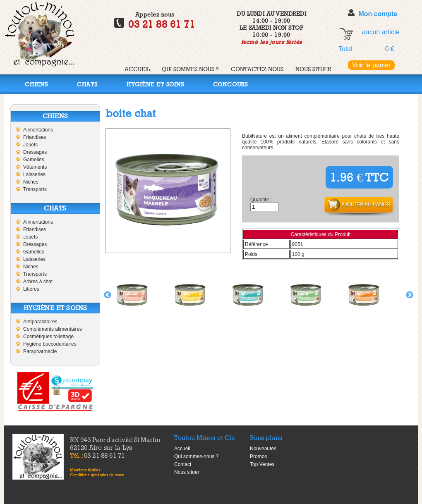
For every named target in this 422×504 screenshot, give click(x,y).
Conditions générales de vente (97, 475)
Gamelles (34, 160)
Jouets (30, 145)
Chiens (36, 84)
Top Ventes (262, 464)
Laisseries (34, 174)
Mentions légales (85, 470)
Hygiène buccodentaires (50, 344)
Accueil (137, 69)
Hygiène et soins (155, 84)
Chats (87, 84)
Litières (31, 289)
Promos (258, 456)
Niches (31, 182)
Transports (35, 189)
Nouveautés (263, 449)
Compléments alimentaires (53, 329)
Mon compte (378, 14)
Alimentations (38, 130)
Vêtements (35, 167)
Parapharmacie (40, 351)
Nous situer (313, 69)
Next (410, 295)
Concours (230, 84)
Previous (108, 295)
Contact (183, 464)
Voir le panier (371, 65)
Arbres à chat (38, 282)
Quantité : (261, 200)
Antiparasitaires (40, 322)
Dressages (35, 152)
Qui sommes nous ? (190, 69)
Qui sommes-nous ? (196, 456)
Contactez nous (257, 69)
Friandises (35, 137)
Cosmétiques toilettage (48, 337)
